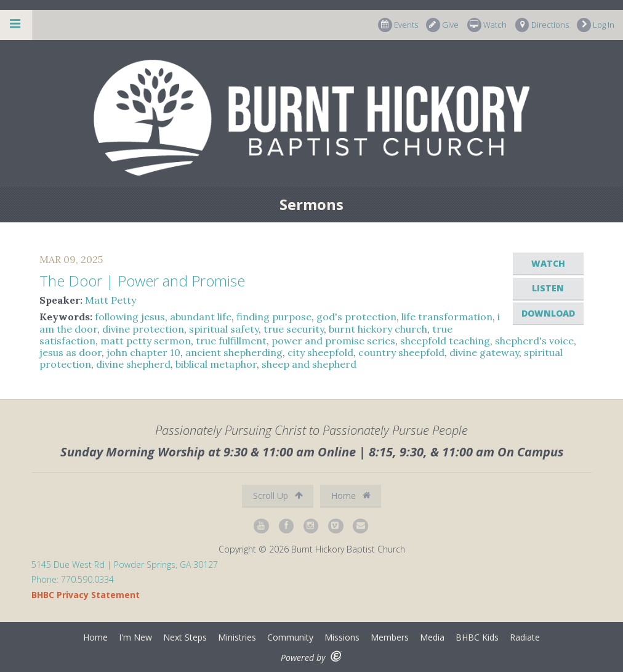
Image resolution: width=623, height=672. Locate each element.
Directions (542, 25)
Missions (342, 637)
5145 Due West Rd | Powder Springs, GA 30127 (125, 565)
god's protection (356, 317)
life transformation (447, 317)
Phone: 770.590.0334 (73, 579)
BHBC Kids (477, 637)
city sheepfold (320, 352)
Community (290, 637)
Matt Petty (111, 300)
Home (351, 496)
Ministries (237, 637)
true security (294, 329)
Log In (596, 25)
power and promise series (333, 341)
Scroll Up (278, 496)
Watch (487, 25)
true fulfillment (231, 341)
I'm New (135, 637)
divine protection (143, 329)
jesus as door (70, 352)
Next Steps (185, 637)
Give (442, 25)
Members (390, 637)
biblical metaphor (216, 364)
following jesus (130, 317)
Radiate (525, 637)
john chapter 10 (143, 352)
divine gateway (484, 352)
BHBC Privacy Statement (86, 595)
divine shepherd (133, 364)
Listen (548, 288)
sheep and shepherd (309, 364)
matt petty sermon (146, 341)
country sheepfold (401, 352)
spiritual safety (224, 329)
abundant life (201, 317)
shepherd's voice (534, 341)
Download (548, 313)
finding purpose (274, 317)
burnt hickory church (378, 329)
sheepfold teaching (445, 341)
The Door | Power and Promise (142, 281)
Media (432, 637)
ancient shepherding (234, 352)
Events (398, 25)
